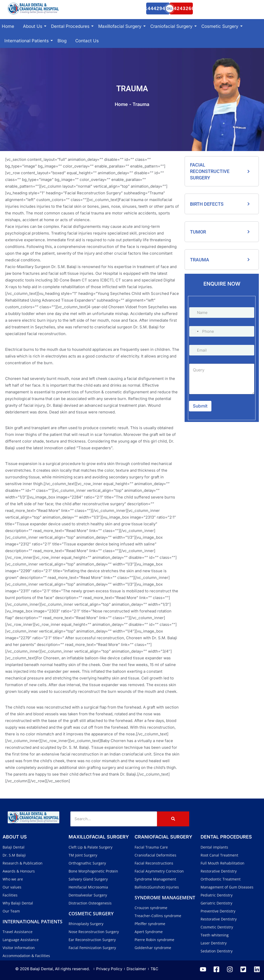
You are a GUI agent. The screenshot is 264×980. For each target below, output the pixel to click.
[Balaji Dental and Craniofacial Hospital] (34, 9)
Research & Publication (23, 863)
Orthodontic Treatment (221, 879)
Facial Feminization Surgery (92, 948)
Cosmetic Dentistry (217, 927)
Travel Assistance (18, 932)
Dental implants (214, 847)
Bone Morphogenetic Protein (93, 871)
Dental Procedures (71, 26)
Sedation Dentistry (217, 951)
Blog (62, 41)
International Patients (27, 41)
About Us (34, 26)
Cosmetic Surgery (221, 26)
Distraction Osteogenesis (90, 903)
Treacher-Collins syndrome (158, 916)
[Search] (114, 819)
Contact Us (87, 41)
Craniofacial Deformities (155, 855)
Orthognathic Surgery (87, 863)
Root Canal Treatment (219, 855)
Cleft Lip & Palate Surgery (90, 847)
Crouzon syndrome (151, 908)
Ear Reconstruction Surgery (92, 940)
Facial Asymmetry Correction (159, 871)
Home (8, 26)
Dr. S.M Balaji (14, 855)
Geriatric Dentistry (216, 903)
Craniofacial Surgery (172, 26)
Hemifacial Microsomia (88, 887)
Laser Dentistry (214, 943)
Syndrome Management (155, 879)
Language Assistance (21, 940)
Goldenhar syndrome (153, 948)
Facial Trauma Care (151, 847)
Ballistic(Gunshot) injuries (157, 887)
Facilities (10, 895)
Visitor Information (19, 948)
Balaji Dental (14, 847)
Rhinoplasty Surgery (86, 924)
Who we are (13, 879)
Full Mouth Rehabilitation (222, 863)
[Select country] (195, 331)
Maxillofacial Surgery (121, 26)
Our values (12, 887)
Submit (200, 406)
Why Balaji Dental (18, 903)
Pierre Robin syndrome (154, 940)
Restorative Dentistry (219, 871)
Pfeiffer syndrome (150, 924)
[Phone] (222, 331)
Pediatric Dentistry (217, 895)
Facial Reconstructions (154, 863)
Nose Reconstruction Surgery (94, 932)
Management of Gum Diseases (227, 887)
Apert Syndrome (149, 932)
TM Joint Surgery (83, 855)
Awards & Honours (19, 871)
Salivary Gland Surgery (88, 879)
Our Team (11, 911)
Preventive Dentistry (218, 911)
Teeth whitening (215, 935)
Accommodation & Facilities (26, 956)
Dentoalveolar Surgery (88, 895)
